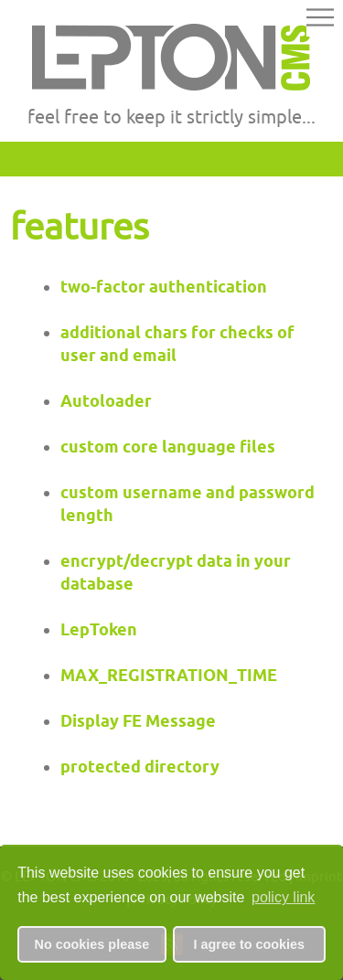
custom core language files (168, 447)
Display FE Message (138, 721)
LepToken (99, 629)
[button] (320, 20)
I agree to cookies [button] (250, 944)
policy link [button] (283, 897)
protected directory (140, 767)
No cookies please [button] (92, 944)
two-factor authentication (164, 287)
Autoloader (106, 401)
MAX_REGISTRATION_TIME (169, 675)
